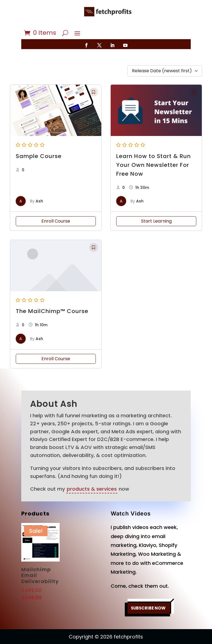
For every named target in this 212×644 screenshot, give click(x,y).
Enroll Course (56, 205)
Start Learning (156, 205)
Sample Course (39, 140)
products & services (92, 473)
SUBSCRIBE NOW (148, 592)
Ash (39, 185)
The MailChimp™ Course (52, 295)
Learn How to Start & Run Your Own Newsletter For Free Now (153, 149)
